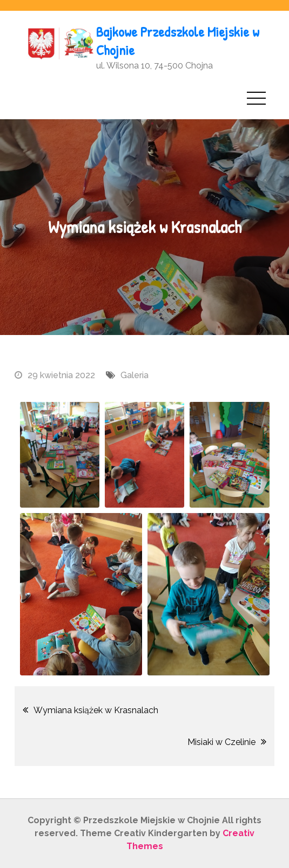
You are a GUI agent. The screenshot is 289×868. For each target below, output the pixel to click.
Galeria (135, 375)
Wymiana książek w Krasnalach (96, 710)
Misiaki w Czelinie (221, 742)
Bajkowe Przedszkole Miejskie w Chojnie (178, 41)
